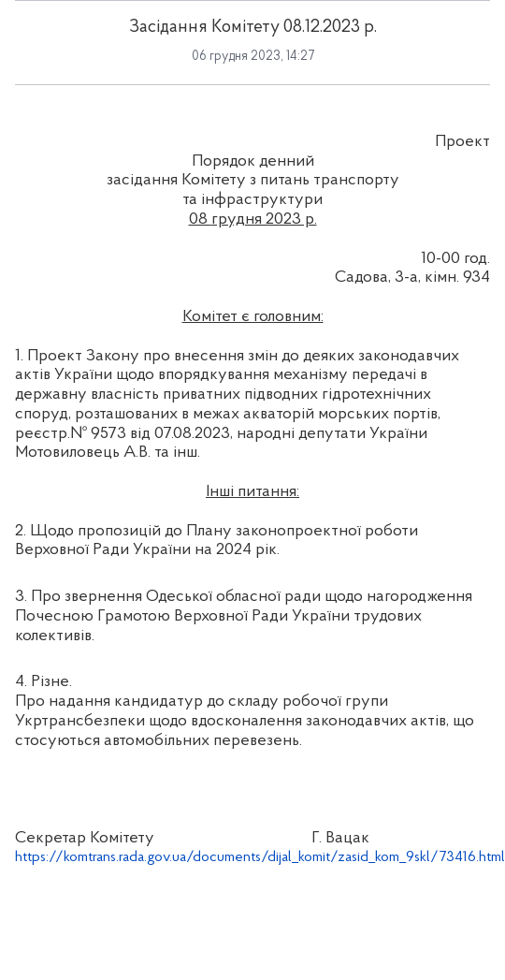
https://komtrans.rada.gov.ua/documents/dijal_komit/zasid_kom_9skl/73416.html (260, 857)
